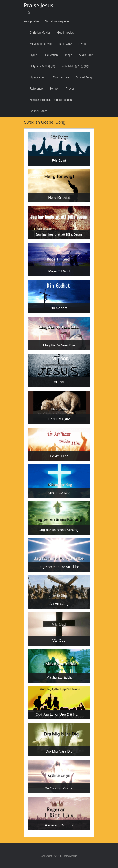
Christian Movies (40, 33)
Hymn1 (34, 55)
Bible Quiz (65, 44)
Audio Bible (86, 55)
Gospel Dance (39, 111)
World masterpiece (57, 21)
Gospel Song (84, 77)
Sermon (54, 89)
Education (51, 55)
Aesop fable (31, 21)
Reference (36, 89)
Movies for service (41, 44)
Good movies (65, 33)
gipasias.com (38, 77)
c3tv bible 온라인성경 (76, 66)
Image (68, 55)
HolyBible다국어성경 (43, 66)
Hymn (82, 44)
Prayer (70, 89)
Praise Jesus (39, 5)
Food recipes (61, 77)
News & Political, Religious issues (51, 100)
